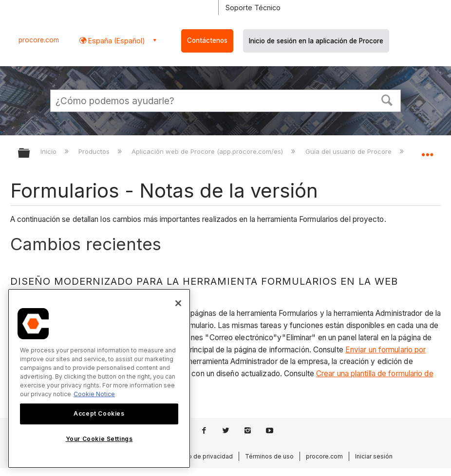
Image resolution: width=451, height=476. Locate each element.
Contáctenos (207, 40)
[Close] (178, 303)
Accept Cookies (99, 413)
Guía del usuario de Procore (349, 151)
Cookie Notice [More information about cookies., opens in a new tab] (94, 394)
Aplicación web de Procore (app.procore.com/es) (208, 151)
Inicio (49, 151)
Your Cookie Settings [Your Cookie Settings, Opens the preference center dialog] (99, 439)
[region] (99, 378)
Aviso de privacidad (205, 456)
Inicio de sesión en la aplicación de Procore (316, 41)
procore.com (39, 40)
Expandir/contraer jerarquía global (30, 154)
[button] (387, 99)
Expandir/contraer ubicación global (427, 150)
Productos (95, 151)
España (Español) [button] (116, 41)
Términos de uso (269, 456)
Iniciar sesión (374, 456)
